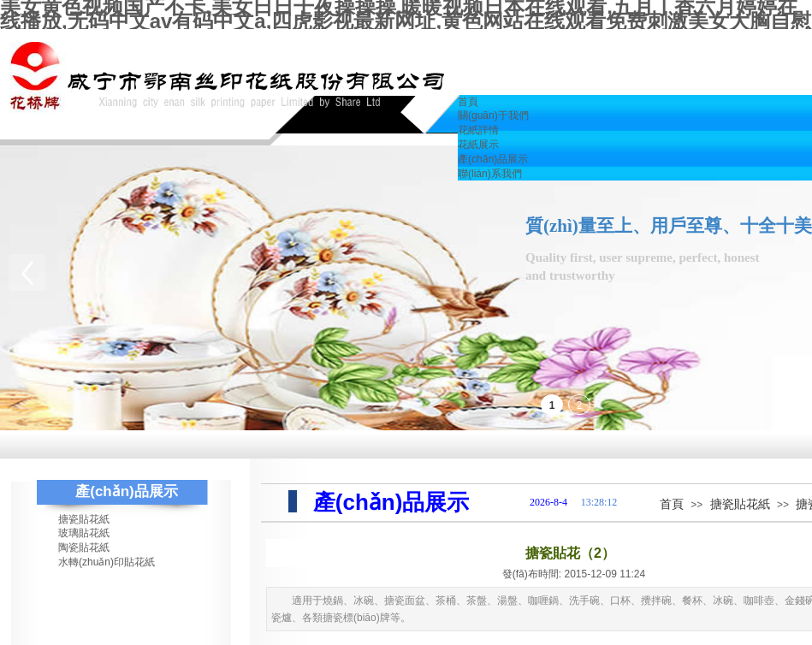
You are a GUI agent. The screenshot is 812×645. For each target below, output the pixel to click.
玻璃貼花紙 (84, 533)
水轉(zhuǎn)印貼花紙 (107, 562)
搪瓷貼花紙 (740, 504)
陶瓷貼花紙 (84, 547)
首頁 (672, 504)
